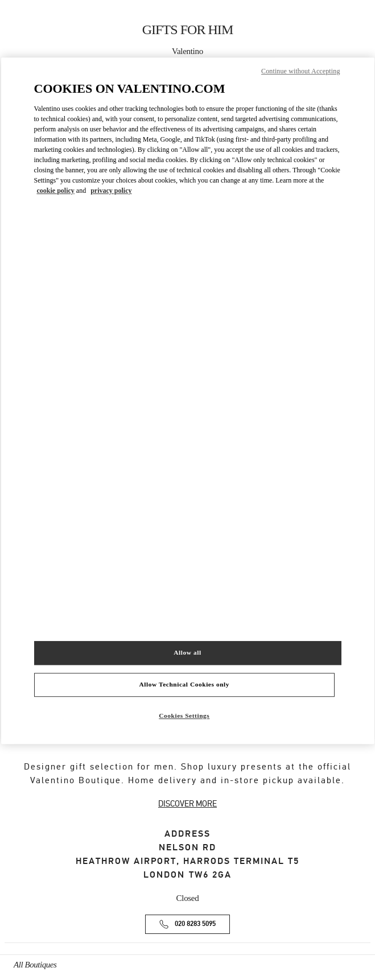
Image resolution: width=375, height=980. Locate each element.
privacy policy (111, 191)
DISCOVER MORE (187, 804)
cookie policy (56, 191)
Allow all (187, 652)
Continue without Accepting (300, 72)
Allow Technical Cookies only (184, 684)
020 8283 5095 (195, 924)
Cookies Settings (184, 716)
